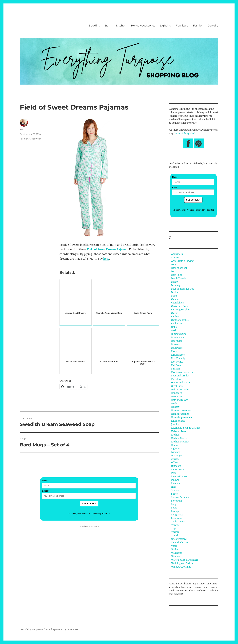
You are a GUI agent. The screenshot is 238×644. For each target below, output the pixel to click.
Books (175, 292)
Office (174, 463)
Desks (174, 331)
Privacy (96, 526)
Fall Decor (177, 365)
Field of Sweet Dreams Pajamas (107, 249)
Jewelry (213, 26)
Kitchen (121, 26)
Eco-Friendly (178, 358)
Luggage (176, 452)
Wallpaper (177, 553)
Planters (176, 483)
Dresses (175, 344)
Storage (175, 511)
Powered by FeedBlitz (100, 514)
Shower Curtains (180, 497)
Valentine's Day (179, 542)
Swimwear (177, 518)
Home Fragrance (180, 414)
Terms (88, 526)
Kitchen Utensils (180, 442)
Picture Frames (179, 476)
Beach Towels (178, 278)
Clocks (175, 313)
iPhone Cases (178, 421)
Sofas (174, 508)
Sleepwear (35, 139)
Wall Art (175, 549)
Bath (108, 26)
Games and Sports (181, 383)
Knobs (175, 445)
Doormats (177, 341)
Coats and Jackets (180, 320)
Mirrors (175, 459)
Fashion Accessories (182, 372)
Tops (174, 529)
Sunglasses (177, 515)
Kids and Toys (179, 431)
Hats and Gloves (180, 400)
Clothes (175, 317)
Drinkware (177, 348)
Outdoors (176, 466)
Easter (175, 351)
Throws (175, 525)
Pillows (175, 480)
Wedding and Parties (182, 563)
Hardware (176, 397)
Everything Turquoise (31, 630)
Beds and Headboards (183, 289)
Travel (175, 536)
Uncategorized (179, 539)
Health (175, 403)
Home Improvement (182, 417)
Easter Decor (178, 355)
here (106, 259)
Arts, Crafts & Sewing (182, 261)
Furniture (182, 26)
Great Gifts (177, 386)
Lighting (166, 26)
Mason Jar (177, 456)
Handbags (177, 393)
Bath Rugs (177, 275)
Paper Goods (178, 470)
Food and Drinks (180, 376)
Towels (175, 532)
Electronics (177, 362)
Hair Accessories (180, 390)
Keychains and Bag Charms (186, 428)
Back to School (179, 268)
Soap (174, 504)
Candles (175, 299)
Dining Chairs (178, 334)
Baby (174, 264)
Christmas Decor (180, 306)
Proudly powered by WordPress (62, 630)
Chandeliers (178, 303)
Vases (174, 546)
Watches (176, 556)
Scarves (175, 490)
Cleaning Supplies (181, 310)
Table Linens (178, 522)
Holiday (175, 407)
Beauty (175, 282)
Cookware (176, 324)
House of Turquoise (184, 133)
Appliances (177, 254)
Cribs (174, 327)
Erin (22, 129)
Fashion (198, 26)
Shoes (174, 494)
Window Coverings (181, 567)
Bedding (95, 26)
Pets (173, 473)
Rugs (174, 487)
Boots (174, 296)
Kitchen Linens (179, 438)
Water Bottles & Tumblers (185, 560)
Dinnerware (178, 337)
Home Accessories (143, 26)
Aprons (175, 258)
